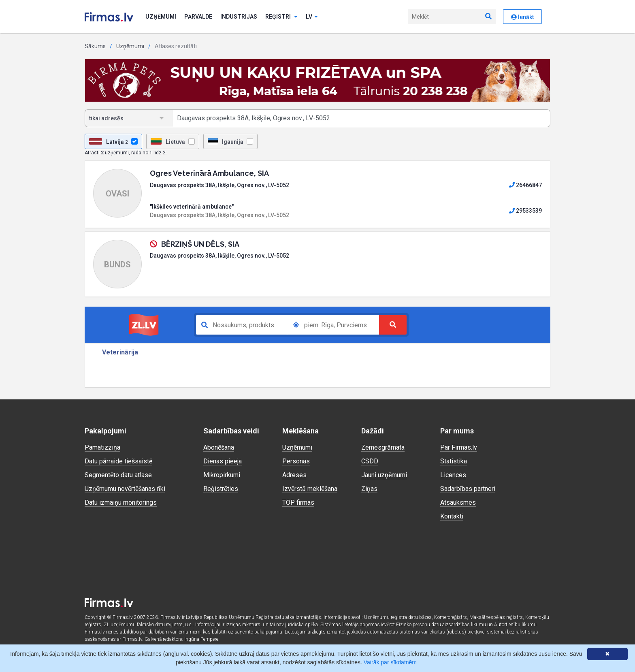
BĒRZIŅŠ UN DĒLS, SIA (200, 244)
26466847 (525, 185)
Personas (296, 461)
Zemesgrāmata (383, 447)
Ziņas (369, 489)
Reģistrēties (221, 489)
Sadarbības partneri (468, 489)
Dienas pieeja (223, 461)
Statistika (454, 461)
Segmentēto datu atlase (118, 475)
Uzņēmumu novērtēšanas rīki (125, 489)
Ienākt (522, 17)
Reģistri (281, 17)
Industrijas (239, 17)
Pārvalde (198, 17)
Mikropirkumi (222, 475)
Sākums (95, 46)
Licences (453, 475)
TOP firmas (298, 502)
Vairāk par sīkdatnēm (390, 662)
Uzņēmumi (161, 17)
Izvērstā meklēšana (310, 489)
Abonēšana (219, 447)
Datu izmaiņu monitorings (121, 502)
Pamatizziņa (102, 447)
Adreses (294, 475)
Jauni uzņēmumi (384, 475)
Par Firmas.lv (459, 447)
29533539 (525, 211)
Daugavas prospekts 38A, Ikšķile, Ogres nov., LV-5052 (219, 185)
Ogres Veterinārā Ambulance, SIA (209, 173)
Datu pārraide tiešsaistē (118, 461)
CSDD (370, 461)
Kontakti (452, 516)
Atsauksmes (458, 502)
